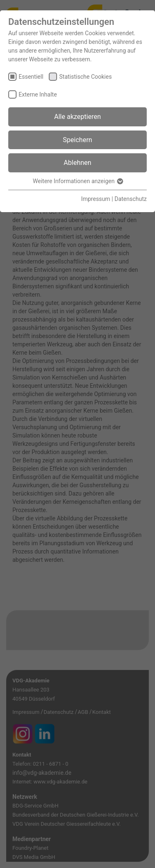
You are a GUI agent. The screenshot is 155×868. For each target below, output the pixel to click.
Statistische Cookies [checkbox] (85, 77)
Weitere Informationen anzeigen (77, 181)
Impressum (95, 199)
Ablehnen (77, 163)
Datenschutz (131, 199)
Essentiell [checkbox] (31, 77)
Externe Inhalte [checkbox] (38, 94)
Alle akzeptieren (77, 117)
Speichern (77, 140)
